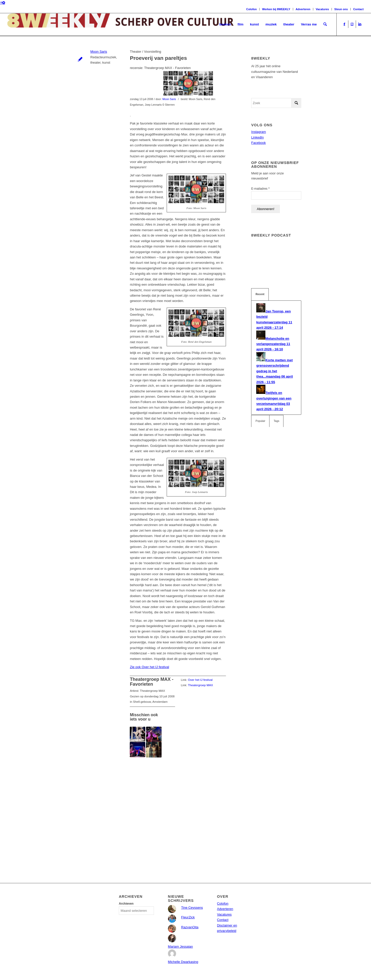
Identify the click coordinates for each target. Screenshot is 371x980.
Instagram (259, 132)
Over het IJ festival (200, 680)
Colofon (251, 9)
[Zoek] (325, 24)
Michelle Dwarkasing (183, 962)
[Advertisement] (178, 809)
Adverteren (303, 9)
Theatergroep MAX (200, 685)
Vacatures (322, 9)
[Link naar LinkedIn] (360, 24)
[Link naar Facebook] (344, 24)
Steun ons (341, 9)
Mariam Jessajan (180, 947)
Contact (358, 9)
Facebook (258, 143)
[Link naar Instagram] (352, 24)
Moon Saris (99, 52)
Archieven (126, 904)
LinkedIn (257, 137)
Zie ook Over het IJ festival (149, 667)
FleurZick (188, 917)
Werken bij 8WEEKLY (276, 9)
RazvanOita (190, 927)
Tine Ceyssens (192, 908)
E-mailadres (260, 189)
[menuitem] (225, 24)
